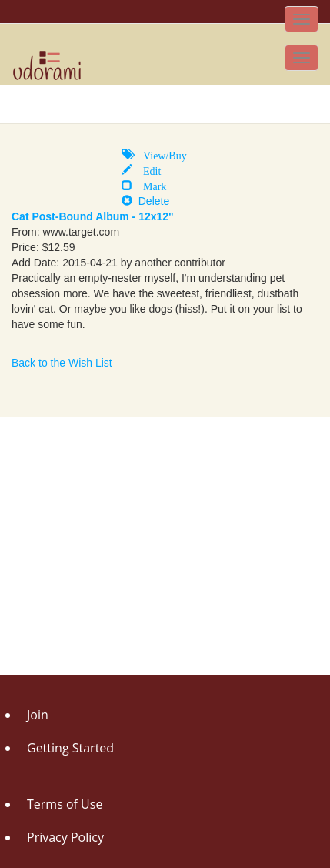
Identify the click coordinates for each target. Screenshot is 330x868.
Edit (147, 169)
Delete (145, 201)
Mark (149, 185)
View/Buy (160, 154)
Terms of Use (65, 804)
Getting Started (70, 748)
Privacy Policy (65, 837)
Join (38, 715)
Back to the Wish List (62, 363)
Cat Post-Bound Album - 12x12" (93, 216)
